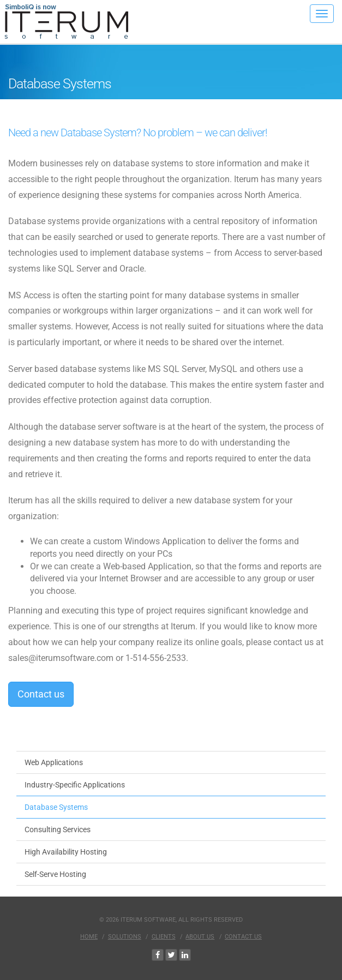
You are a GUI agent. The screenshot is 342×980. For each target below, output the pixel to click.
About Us (200, 937)
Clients (164, 937)
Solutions (125, 937)
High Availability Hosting (66, 852)
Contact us (41, 694)
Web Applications (54, 762)
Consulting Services (58, 829)
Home (89, 937)
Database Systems (56, 807)
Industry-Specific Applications (75, 785)
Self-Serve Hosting (55, 874)
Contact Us (243, 937)
